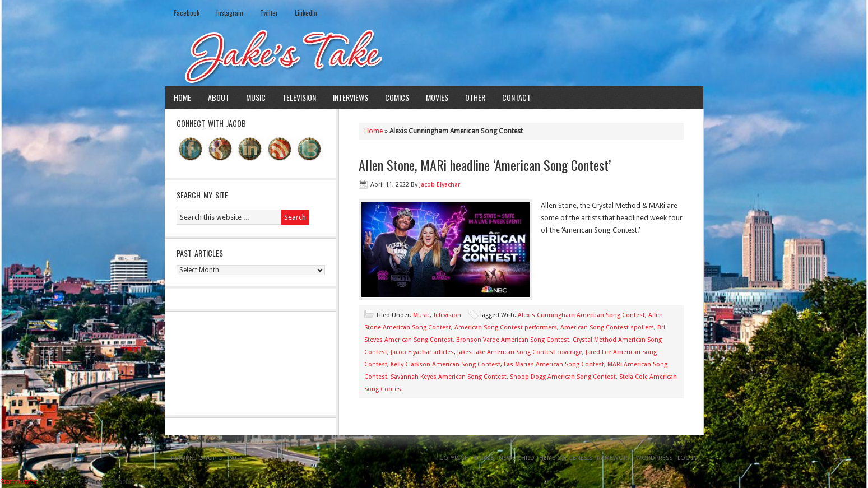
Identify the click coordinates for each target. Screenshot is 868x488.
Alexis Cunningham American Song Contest (581, 315)
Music (256, 97)
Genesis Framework (600, 458)
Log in (688, 458)
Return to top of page (207, 458)
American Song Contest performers (506, 327)
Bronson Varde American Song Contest (513, 340)
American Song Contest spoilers (607, 327)
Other (475, 97)
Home (182, 97)
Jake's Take (434, 55)
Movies (437, 97)
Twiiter (269, 13)
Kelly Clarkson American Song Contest (445, 364)
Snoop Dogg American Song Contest (563, 377)
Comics (397, 97)
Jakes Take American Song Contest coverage (520, 352)
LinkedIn (306, 13)
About (219, 97)
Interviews (351, 97)
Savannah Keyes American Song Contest (449, 377)
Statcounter (18, 482)
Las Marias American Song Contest (554, 364)
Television (299, 97)
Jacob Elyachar (440, 185)
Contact (516, 97)
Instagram (230, 13)
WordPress (654, 458)
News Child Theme (527, 458)
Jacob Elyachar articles (422, 352)
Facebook (187, 13)
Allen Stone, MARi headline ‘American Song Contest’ (485, 165)
